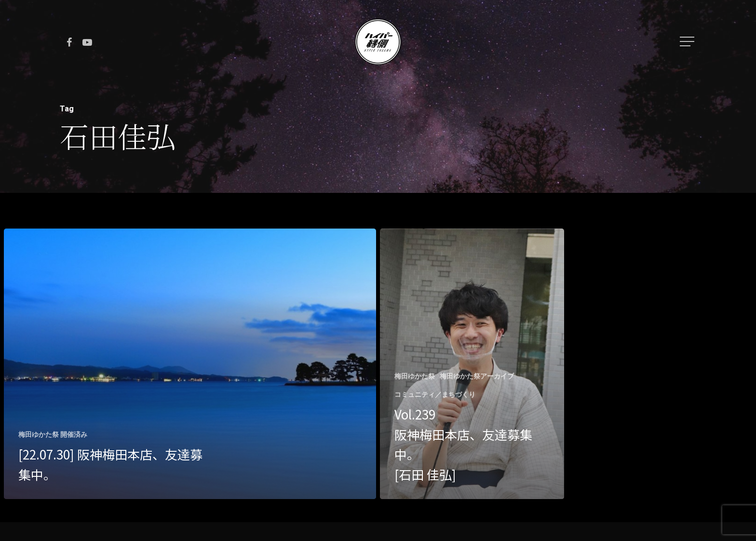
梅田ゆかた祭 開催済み (53, 434)
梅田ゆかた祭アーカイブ (477, 376)
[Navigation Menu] (688, 41)
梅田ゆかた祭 (415, 376)
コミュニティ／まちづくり (435, 394)
